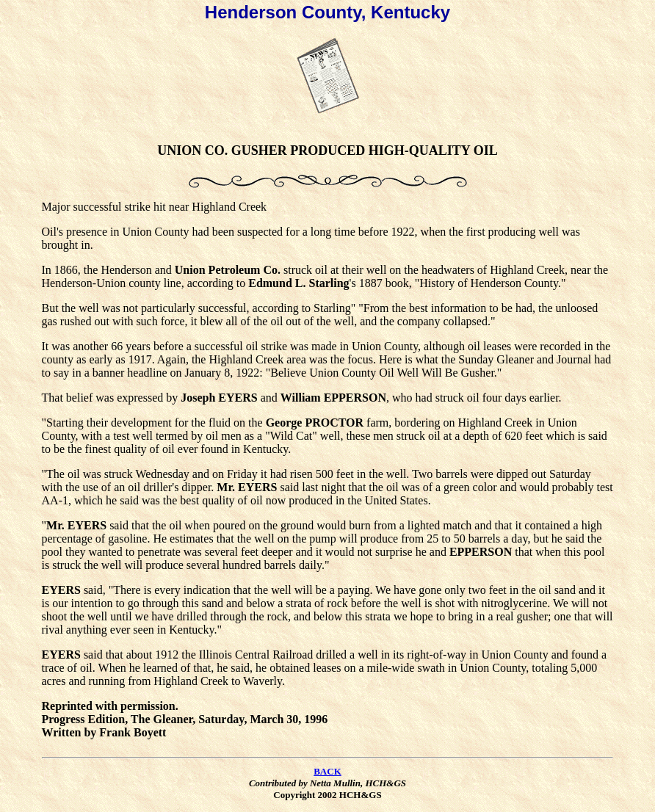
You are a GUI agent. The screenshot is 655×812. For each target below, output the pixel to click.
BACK (327, 771)
